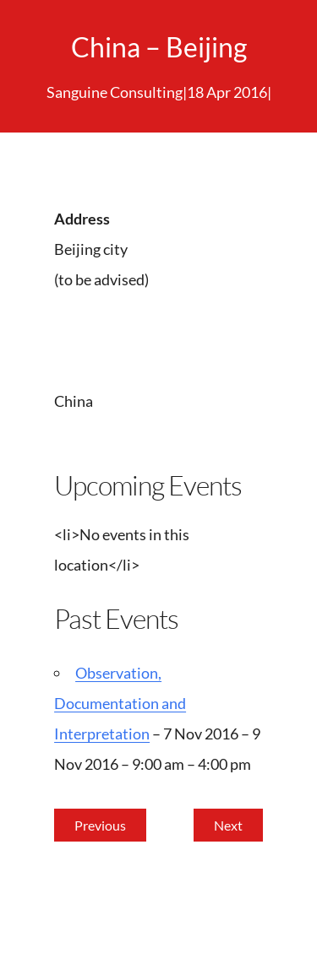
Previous (100, 825)
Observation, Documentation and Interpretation (120, 703)
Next (228, 825)
